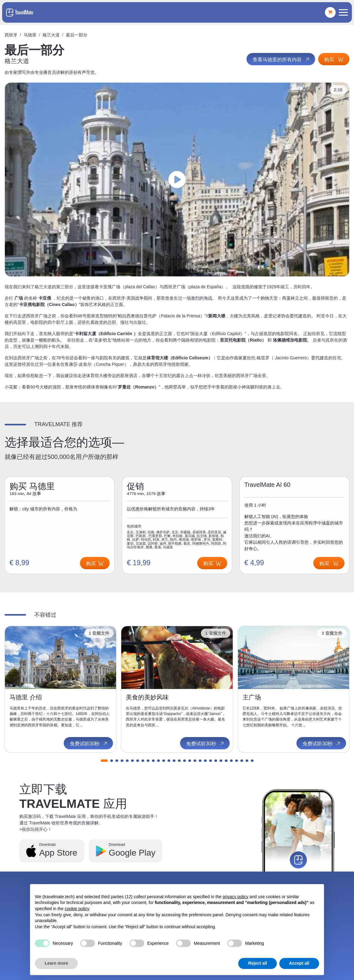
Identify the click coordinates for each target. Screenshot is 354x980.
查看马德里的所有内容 (281, 59)
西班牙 (11, 35)
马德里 (30, 35)
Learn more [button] (56, 963)
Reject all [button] (257, 963)
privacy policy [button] (235, 897)
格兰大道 (51, 35)
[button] (104, 761)
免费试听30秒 (89, 744)
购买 (334, 60)
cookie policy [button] (77, 909)
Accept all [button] (299, 963)
